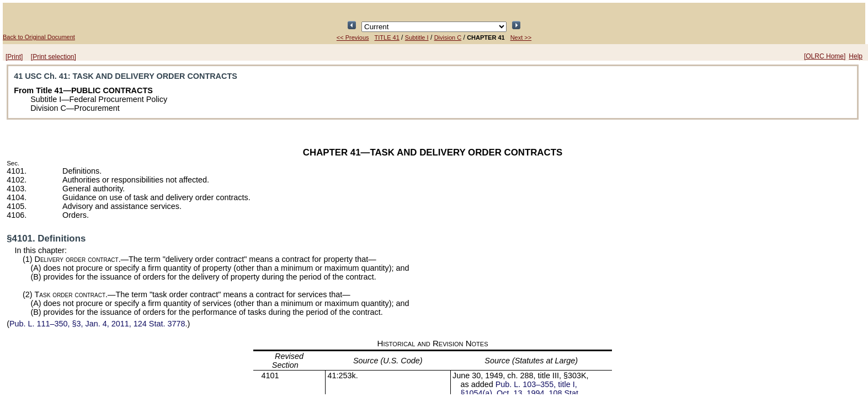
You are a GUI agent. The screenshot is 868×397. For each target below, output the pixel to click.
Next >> (521, 37)
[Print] (14, 57)
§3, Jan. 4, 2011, (97, 324)
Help (856, 56)
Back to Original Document (39, 37)
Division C (448, 37)
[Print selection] (54, 57)
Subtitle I (417, 37)
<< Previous (353, 37)
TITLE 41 (387, 37)
